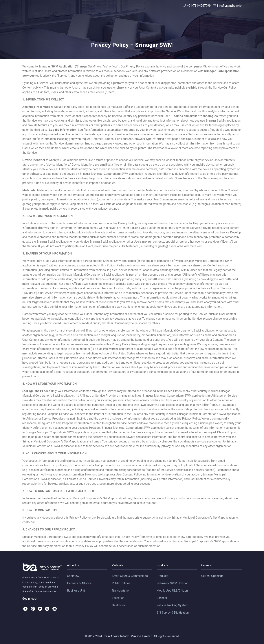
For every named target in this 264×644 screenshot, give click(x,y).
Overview (73, 576)
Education (118, 598)
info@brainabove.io (229, 6)
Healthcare (119, 605)
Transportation (121, 591)
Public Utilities (121, 583)
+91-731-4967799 (199, 6)
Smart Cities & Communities (130, 576)
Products (162, 576)
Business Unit (76, 591)
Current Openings (212, 576)
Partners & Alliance (79, 583)
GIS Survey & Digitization (173, 613)
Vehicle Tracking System (172, 605)
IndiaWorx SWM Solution (172, 583)
